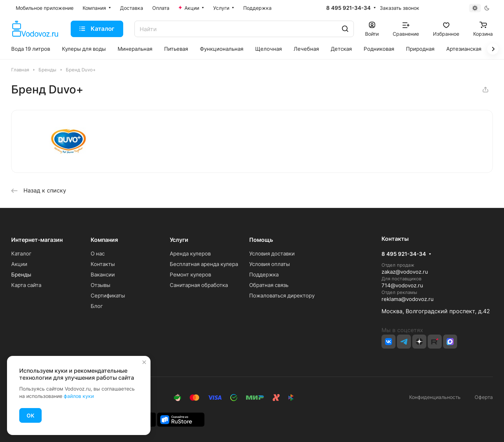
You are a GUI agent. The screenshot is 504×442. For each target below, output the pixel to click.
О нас (98, 254)
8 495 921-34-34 (348, 8)
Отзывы (100, 285)
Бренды (21, 275)
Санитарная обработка (199, 285)
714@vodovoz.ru (402, 285)
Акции (19, 264)
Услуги (179, 240)
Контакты (103, 264)
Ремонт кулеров (190, 275)
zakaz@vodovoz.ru (405, 272)
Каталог (21, 254)
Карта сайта (26, 285)
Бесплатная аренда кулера (204, 264)
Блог (97, 306)
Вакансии (103, 275)
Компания (104, 240)
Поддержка (264, 275)
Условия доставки (272, 254)
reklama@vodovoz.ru (408, 299)
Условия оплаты (269, 264)
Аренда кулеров (190, 254)
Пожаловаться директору (282, 296)
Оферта (482, 397)
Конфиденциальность (435, 397)
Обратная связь (269, 285)
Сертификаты (108, 296)
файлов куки (79, 396)
